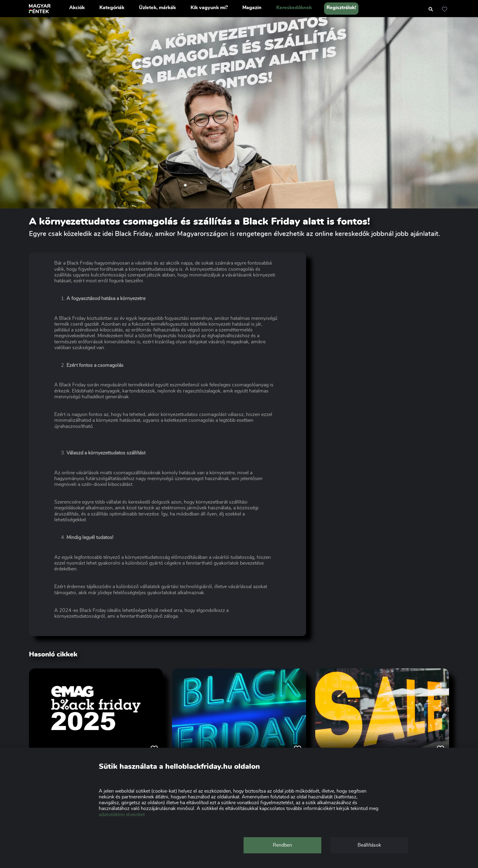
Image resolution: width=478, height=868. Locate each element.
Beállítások (369, 845)
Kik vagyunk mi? (209, 8)
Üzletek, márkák (157, 8)
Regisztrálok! (341, 8)
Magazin (252, 8)
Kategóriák (112, 8)
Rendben (282, 845)
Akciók (77, 8)
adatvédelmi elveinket (122, 815)
